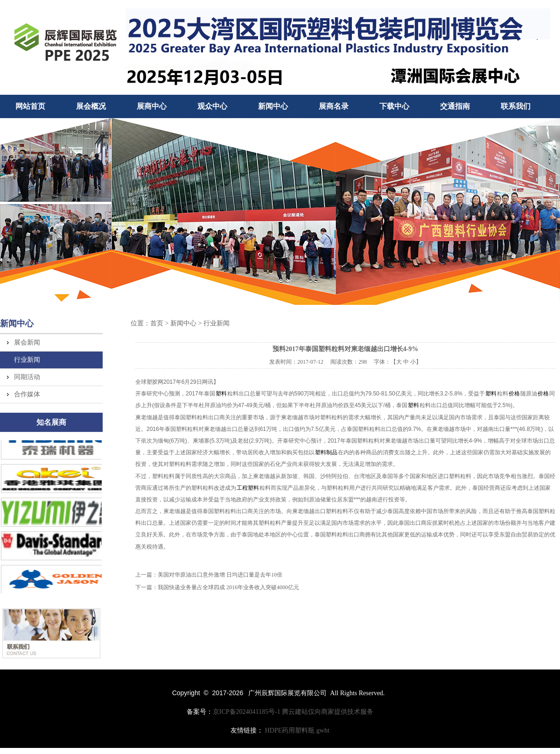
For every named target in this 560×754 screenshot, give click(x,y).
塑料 (221, 394)
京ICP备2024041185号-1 (247, 712)
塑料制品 (326, 452)
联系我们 (516, 106)
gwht (323, 730)
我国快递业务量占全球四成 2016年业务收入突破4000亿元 (228, 587)
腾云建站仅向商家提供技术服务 (328, 712)
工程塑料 (248, 488)
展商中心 (152, 106)
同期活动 (27, 377)
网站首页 (30, 106)
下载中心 (394, 106)
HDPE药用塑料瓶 (290, 730)
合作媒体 (27, 394)
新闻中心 (273, 106)
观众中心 (212, 106)
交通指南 (455, 106)
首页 (157, 323)
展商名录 (334, 106)
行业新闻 (27, 360)
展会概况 (91, 106)
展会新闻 (27, 342)
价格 (514, 394)
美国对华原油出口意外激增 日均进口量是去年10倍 (220, 575)
